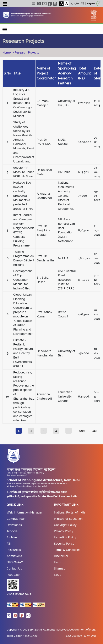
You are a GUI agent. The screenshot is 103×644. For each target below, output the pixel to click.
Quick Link (15, 505)
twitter (39, 4)
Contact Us (14, 568)
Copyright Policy (65, 525)
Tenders (12, 531)
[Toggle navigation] (5, 4)
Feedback (13, 575)
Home (7, 52)
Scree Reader (33, 4)
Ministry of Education (68, 519)
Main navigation (5, 29)
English (91, 4)
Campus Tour (16, 519)
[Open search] (99, 4)
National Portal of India (70, 512)
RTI (9, 544)
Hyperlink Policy (65, 537)
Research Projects (26, 52)
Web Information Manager (25, 512)
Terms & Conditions (67, 550)
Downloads (14, 525)
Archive (12, 537)
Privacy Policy (64, 531)
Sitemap (60, 568)
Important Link (66, 505)
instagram (55, 4)
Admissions (14, 556)
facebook (50, 4)
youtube (44, 4)
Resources (14, 550)
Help (57, 562)
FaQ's (58, 575)
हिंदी (83, 4)
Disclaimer (61, 556)
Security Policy (64, 544)
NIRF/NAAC (15, 562)
